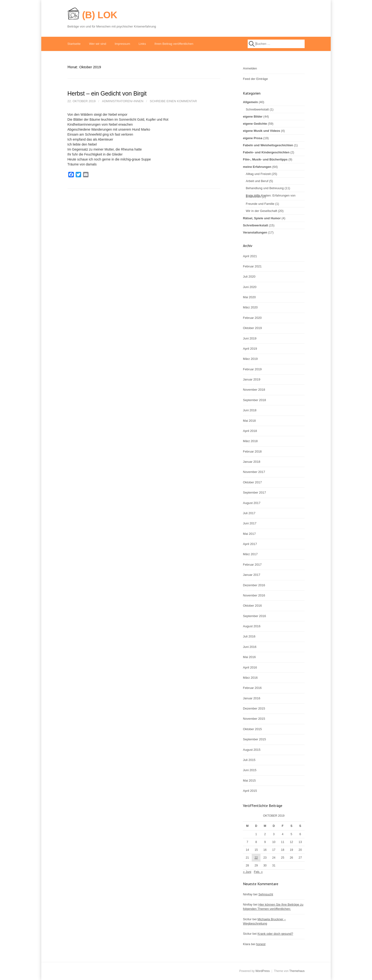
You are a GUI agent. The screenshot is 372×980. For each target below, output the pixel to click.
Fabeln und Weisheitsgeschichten (268, 145)
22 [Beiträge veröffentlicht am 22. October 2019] (256, 858)
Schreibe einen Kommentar (173, 101)
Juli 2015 (249, 760)
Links (142, 44)
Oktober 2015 (252, 729)
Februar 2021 (252, 266)
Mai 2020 (249, 297)
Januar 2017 (252, 575)
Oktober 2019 (252, 328)
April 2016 (250, 667)
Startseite (74, 44)
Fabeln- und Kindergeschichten (266, 152)
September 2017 (254, 492)
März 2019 (250, 359)
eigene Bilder (253, 117)
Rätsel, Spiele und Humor (262, 218)
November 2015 (254, 719)
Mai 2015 (249, 781)
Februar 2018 (252, 451)
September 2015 (254, 739)
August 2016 (252, 626)
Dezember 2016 (254, 585)
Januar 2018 (252, 462)
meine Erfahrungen (257, 167)
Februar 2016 (252, 688)
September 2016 (254, 616)
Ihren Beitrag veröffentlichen (174, 44)
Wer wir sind (98, 44)
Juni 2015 (250, 770)
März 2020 (250, 307)
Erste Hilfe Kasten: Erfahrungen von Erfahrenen (271, 196)
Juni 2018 (250, 410)
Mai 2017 (249, 534)
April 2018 (250, 431)
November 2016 (254, 595)
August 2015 (252, 750)
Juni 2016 (250, 647)
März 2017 (250, 554)
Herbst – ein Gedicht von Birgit (107, 93)
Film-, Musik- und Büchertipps (265, 159)
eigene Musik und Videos (262, 131)
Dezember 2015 (254, 708)
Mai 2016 (249, 657)
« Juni (247, 872)
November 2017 (254, 472)
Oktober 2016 (252, 606)
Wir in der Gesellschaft (261, 211)
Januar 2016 (252, 698)
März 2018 (250, 441)
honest (261, 944)
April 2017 (250, 544)
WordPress (262, 971)
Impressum (122, 44)
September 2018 (254, 400)
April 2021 (250, 256)
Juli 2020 (249, 277)
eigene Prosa (253, 138)
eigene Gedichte (255, 124)
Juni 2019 (250, 338)
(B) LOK (100, 15)
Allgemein (250, 102)
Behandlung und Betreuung (265, 188)
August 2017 (252, 503)
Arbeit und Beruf (257, 181)
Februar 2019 (252, 369)
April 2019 (250, 349)
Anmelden (250, 68)
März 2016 (250, 678)
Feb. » (258, 872)
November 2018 (254, 390)
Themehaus (297, 971)
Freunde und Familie (260, 204)
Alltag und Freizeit (258, 174)
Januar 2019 (252, 379)
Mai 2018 (249, 421)
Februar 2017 (252, 565)
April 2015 (250, 791)
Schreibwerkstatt (257, 109)
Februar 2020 (252, 318)
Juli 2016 (249, 636)
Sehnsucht (266, 894)
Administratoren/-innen (123, 101)
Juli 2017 (249, 513)
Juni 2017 (250, 523)
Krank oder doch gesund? (275, 934)
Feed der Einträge (255, 79)
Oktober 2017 (252, 482)
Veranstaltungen (255, 232)
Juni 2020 (250, 287)
